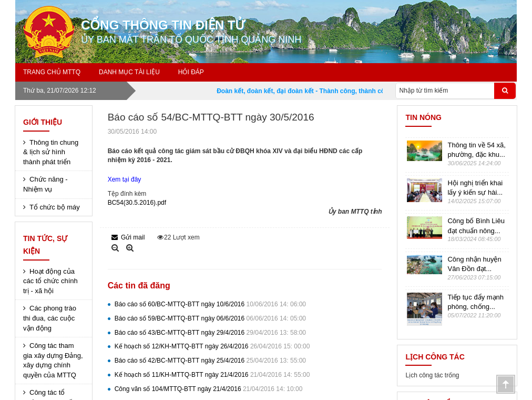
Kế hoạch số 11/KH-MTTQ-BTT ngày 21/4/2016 (212, 375)
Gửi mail (128, 237)
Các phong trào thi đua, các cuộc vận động (50, 318)
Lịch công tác (435, 357)
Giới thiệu (43, 122)
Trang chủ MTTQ (52, 72)
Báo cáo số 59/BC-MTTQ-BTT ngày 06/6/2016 (210, 318)
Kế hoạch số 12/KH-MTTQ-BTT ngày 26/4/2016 (212, 346)
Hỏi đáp (191, 72)
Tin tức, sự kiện (45, 245)
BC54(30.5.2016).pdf (137, 203)
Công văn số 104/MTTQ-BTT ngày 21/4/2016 (209, 389)
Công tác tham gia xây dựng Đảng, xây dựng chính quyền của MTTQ (53, 360)
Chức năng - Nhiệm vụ (45, 184)
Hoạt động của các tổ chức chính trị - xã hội (50, 281)
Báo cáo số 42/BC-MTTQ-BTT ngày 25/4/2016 (210, 361)
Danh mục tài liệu (129, 72)
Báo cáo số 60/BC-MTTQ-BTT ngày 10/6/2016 (210, 304)
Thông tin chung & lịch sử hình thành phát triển (51, 152)
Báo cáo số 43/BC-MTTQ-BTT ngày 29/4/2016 (210, 333)
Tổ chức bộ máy (55, 207)
